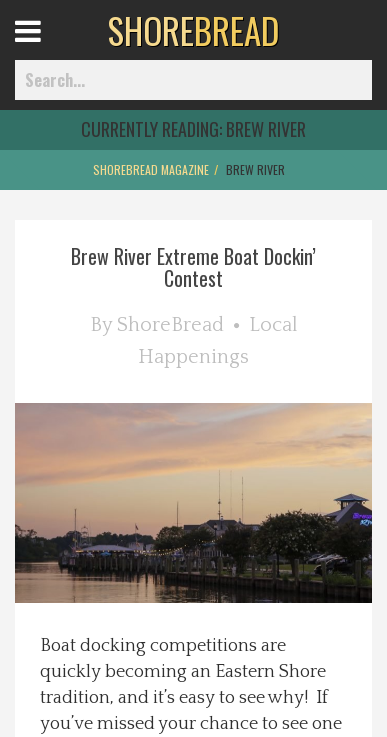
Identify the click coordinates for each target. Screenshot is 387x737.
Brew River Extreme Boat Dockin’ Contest (193, 267)
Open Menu (52, 49)
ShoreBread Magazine (151, 169)
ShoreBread (170, 325)
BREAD (193, 30)
